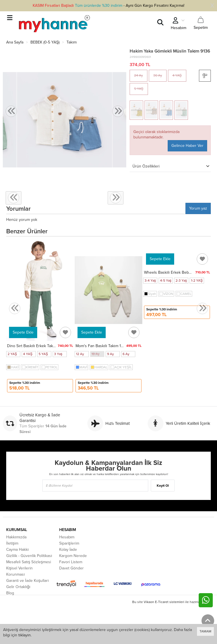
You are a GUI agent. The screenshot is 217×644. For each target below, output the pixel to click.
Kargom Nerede (73, 556)
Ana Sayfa (15, 42)
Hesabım (67, 537)
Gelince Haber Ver (187, 146)
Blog (10, 593)
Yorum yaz (198, 208)
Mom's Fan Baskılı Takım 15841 (102, 346)
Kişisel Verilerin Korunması (19, 571)
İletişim (12, 543)
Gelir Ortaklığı (18, 587)
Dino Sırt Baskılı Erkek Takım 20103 (38, 346)
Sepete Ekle (23, 332)
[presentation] (11, 111)
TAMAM (205, 631)
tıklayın (25, 635)
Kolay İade (68, 550)
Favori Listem (71, 562)
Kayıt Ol (163, 486)
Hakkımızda (16, 537)
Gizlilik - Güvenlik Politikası (29, 556)
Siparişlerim (69, 543)
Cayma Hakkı (17, 550)
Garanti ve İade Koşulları (27, 581)
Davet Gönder (71, 568)
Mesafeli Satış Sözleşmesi (29, 562)
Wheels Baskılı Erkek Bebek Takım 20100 (180, 272)
